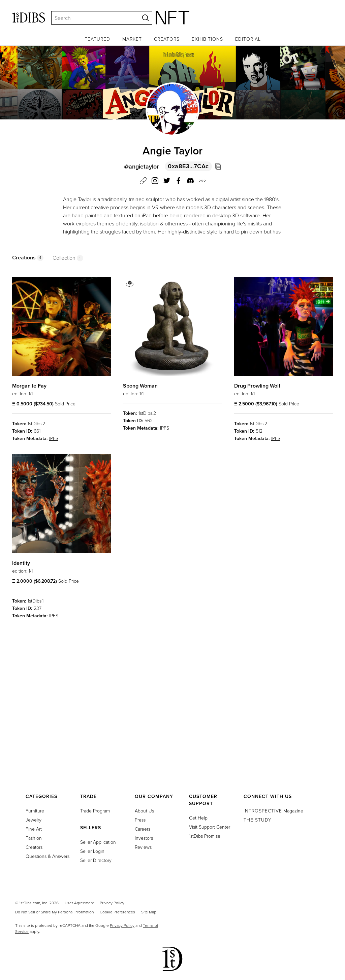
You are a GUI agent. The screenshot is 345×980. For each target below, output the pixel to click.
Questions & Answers (48, 856)
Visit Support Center (210, 827)
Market (132, 39)
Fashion (34, 838)
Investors (144, 838)
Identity (21, 563)
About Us (144, 811)
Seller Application (98, 842)
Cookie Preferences (117, 912)
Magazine (273, 811)
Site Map (149, 912)
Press (140, 820)
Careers (143, 829)
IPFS (54, 438)
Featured (97, 39)
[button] (190, 182)
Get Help (198, 818)
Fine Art (34, 829)
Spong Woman (140, 386)
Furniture (35, 811)
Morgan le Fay (29, 386)
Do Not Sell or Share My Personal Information (54, 912)
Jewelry (34, 820)
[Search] (92, 18)
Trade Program (95, 811)
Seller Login (92, 851)
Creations (28, 258)
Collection (68, 258)
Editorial (248, 39)
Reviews (143, 847)
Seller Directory (96, 860)
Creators (167, 39)
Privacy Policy (112, 903)
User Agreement (79, 903)
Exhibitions (207, 39)
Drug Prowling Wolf (257, 386)
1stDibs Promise (205, 836)
